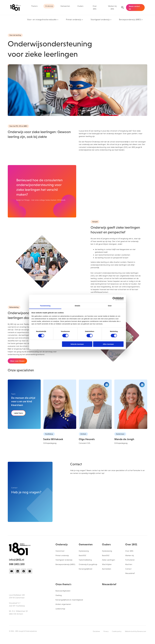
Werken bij (130, 555)
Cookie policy (117, 631)
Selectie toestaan (77, 344)
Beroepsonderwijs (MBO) (65, 564)
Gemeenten (65, 6)
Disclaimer (96, 631)
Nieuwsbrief (130, 573)
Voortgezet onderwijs (64, 560)
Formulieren (130, 560)
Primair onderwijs (62, 555)
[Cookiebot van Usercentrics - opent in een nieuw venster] (114, 299)
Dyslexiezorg (84, 551)
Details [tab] (77, 306)
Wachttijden (107, 564)
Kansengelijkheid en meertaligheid (69, 600)
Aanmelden (107, 569)
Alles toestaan (108, 344)
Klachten (129, 564)
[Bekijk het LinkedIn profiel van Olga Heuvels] (107, 385)
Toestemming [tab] (45, 306)
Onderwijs (49, 6)
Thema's (34, 6)
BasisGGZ (82, 555)
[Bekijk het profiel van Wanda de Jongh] (131, 404)
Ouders (80, 6)
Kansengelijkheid (85, 569)
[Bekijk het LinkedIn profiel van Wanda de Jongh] (142, 385)
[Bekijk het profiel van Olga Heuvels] (95, 404)
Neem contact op (134, 8)
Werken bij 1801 (112, 7)
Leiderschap (60, 609)
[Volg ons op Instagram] (30, 571)
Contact (128, 569)
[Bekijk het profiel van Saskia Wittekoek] (60, 404)
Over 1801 (95, 7)
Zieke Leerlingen (109, 560)
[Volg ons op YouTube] (12, 571)
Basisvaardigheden (63, 591)
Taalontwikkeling (85, 560)
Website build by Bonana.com (136, 631)
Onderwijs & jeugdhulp (88, 564)
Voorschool (60, 551)
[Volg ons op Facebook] (24, 571)
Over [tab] (110, 306)
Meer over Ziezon (17, 361)
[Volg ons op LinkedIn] (18, 571)
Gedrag (59, 595)
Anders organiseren (63, 604)
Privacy (106, 631)
